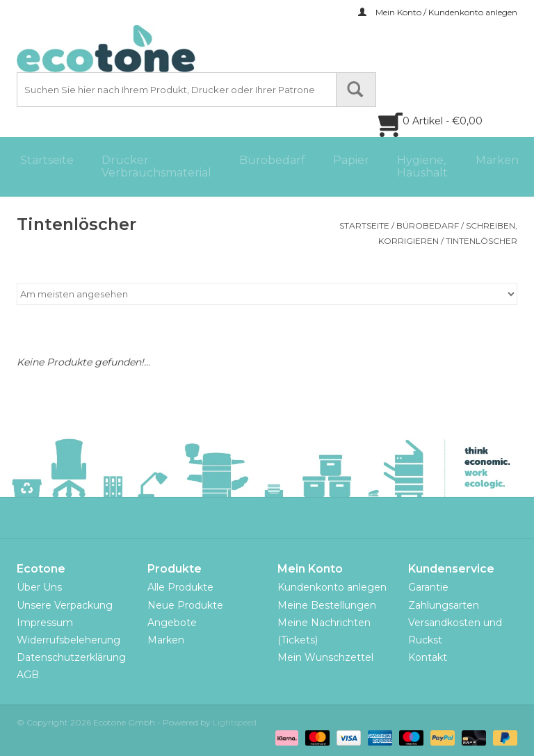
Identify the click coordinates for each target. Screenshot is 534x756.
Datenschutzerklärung (71, 657)
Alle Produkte (180, 587)
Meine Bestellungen (327, 605)
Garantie (428, 587)
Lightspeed (235, 722)
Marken (497, 160)
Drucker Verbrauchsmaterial (156, 166)
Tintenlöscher (482, 241)
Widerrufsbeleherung (68, 640)
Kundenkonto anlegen (332, 587)
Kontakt (428, 657)
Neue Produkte (185, 605)
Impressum (45, 623)
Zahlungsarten (444, 605)
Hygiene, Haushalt (422, 166)
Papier (351, 160)
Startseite (47, 160)
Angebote (172, 623)
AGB (28, 675)
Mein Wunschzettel (325, 657)
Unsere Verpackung (65, 605)
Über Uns (39, 587)
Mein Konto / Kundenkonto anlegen (438, 12)
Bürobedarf (272, 160)
